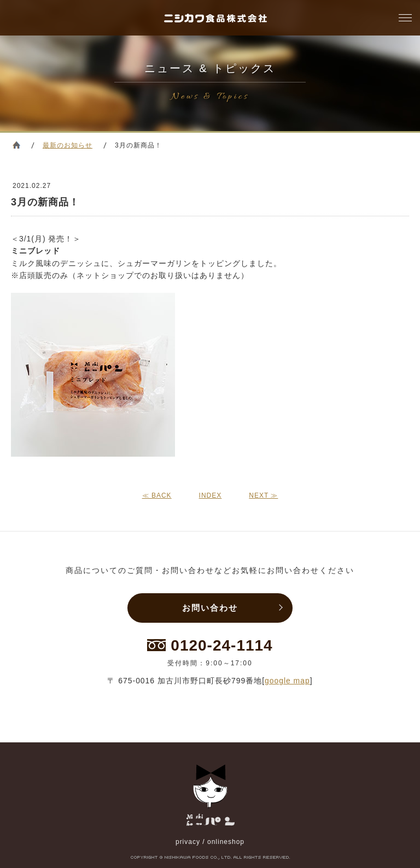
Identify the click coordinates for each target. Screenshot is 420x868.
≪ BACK (157, 495)
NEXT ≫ (263, 495)
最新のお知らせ (68, 145)
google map (287, 681)
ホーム (16, 145)
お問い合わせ (210, 608)
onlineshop (226, 842)
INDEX (211, 495)
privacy (188, 842)
